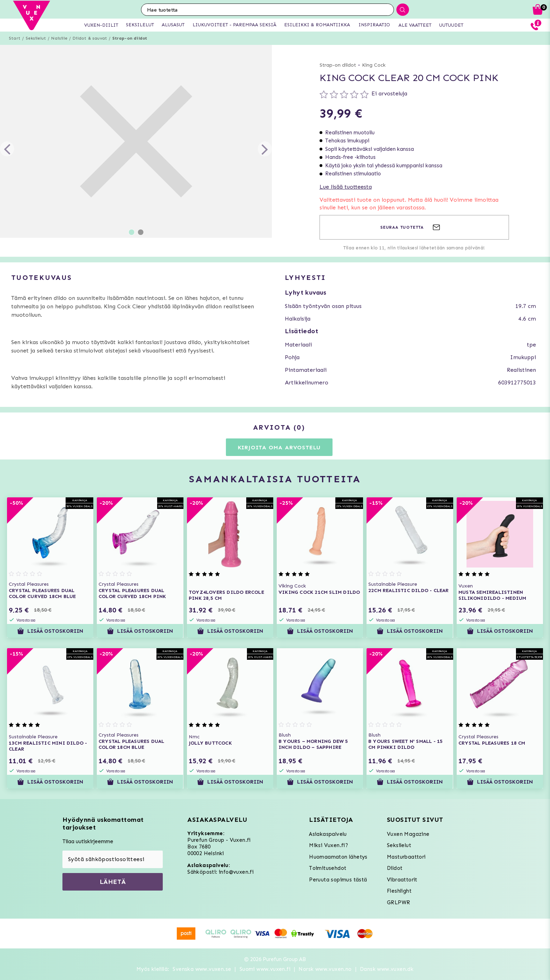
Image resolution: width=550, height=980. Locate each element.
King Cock (374, 65)
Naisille (59, 38)
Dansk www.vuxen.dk (387, 969)
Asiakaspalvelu (328, 834)
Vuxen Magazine (408, 834)
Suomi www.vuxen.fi (265, 969)
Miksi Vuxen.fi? (328, 845)
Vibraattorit (402, 880)
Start (15, 38)
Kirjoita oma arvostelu (279, 447)
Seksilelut (36, 38)
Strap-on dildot (130, 38)
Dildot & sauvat (90, 38)
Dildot (395, 868)
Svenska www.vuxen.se (202, 969)
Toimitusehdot (328, 868)
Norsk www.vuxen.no (325, 969)
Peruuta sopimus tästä (338, 880)
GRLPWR (398, 902)
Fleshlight (399, 891)
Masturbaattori (406, 857)
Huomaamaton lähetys (338, 857)
